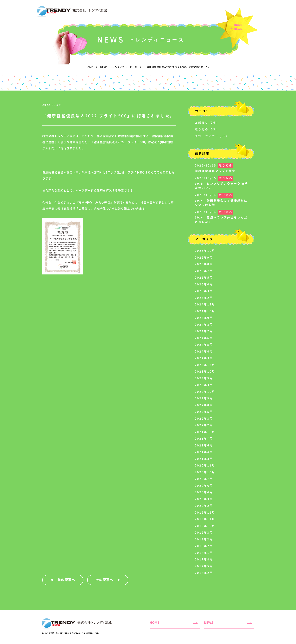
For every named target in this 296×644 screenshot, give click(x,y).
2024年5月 (204, 345)
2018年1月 (204, 553)
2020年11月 (205, 465)
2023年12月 (205, 365)
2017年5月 (204, 566)
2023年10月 (205, 372)
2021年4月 (204, 452)
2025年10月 (205, 251)
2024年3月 (204, 358)
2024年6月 (204, 338)
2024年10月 (205, 311)
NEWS (238, 29)
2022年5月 (204, 412)
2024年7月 (204, 331)
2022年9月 (204, 398)
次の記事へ (104, 580)
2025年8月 (204, 264)
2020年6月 (204, 486)
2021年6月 (204, 445)
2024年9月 (204, 318)
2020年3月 (204, 499)
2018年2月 (204, 546)
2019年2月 (204, 539)
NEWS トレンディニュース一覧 (119, 67)
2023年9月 (204, 378)
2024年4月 (204, 351)
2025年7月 (204, 271)
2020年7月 (204, 479)
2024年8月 (204, 325)
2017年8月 (204, 559)
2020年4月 (204, 492)
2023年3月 (204, 385)
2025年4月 (204, 284)
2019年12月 (205, 513)
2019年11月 (205, 519)
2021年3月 (204, 459)
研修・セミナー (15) (211, 136)
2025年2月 (204, 298)
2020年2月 (204, 506)
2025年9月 (204, 258)
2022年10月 (205, 392)
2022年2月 (204, 425)
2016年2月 (204, 573)
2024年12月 (205, 304)
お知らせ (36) (206, 123)
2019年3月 (204, 533)
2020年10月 (205, 472)
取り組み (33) (206, 129)
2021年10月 (205, 432)
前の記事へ (66, 580)
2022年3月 (204, 419)
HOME (238, 25)
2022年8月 (204, 405)
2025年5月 (204, 278)
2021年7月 (204, 439)
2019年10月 (205, 526)
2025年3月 (204, 291)
